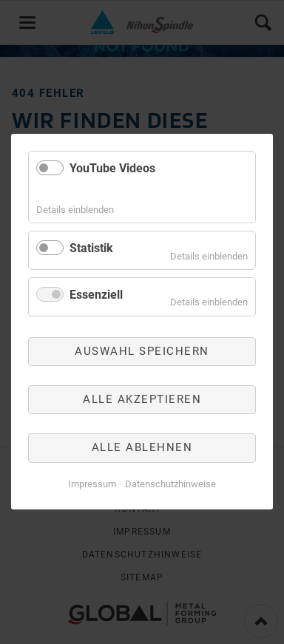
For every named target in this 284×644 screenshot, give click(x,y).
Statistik (91, 248)
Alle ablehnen (142, 448)
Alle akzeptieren (142, 399)
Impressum (92, 484)
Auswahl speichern (142, 351)
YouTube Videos (112, 168)
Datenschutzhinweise (170, 484)
